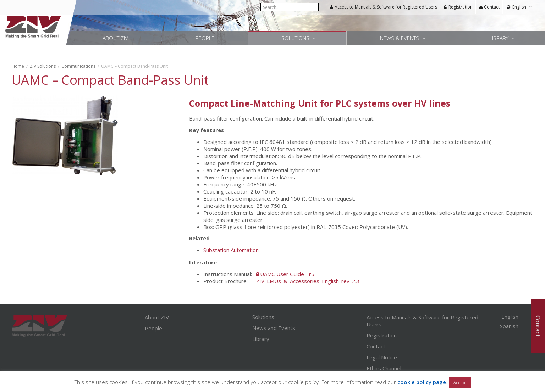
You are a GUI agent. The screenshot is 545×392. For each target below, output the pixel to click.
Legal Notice (382, 357)
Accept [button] (460, 383)
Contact (489, 7)
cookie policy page (422, 382)
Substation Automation (231, 250)
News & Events (400, 38)
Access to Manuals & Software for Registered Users (383, 7)
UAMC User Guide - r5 (287, 274)
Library (500, 38)
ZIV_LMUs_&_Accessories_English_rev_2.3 (308, 281)
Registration (458, 7)
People (205, 38)
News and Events (274, 328)
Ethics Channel (384, 368)
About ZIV (115, 38)
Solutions (296, 38)
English (519, 7)
